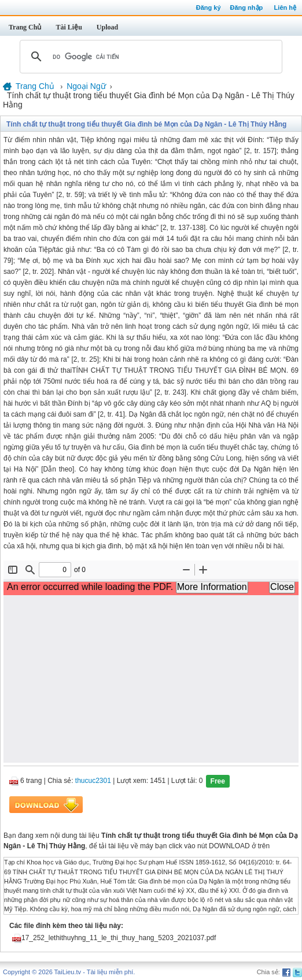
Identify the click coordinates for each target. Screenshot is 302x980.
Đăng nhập (247, 8)
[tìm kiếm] (149, 57)
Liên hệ (285, 8)
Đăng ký (209, 8)
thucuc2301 (93, 781)
